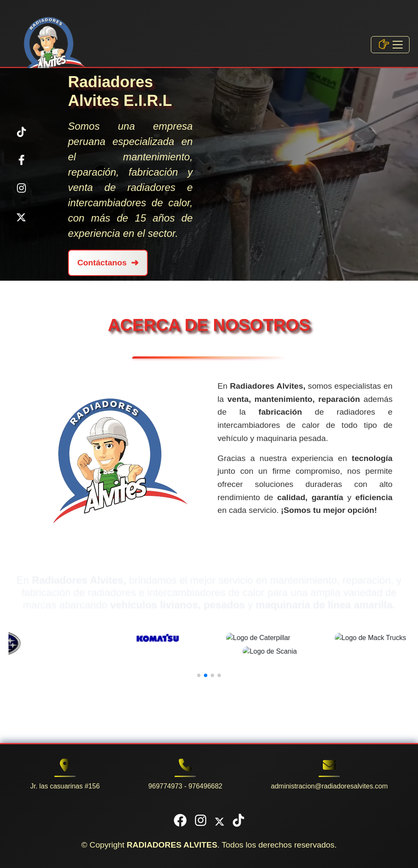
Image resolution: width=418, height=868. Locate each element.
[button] (199, 675)
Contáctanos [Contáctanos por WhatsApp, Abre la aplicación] (108, 263)
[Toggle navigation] (390, 45)
